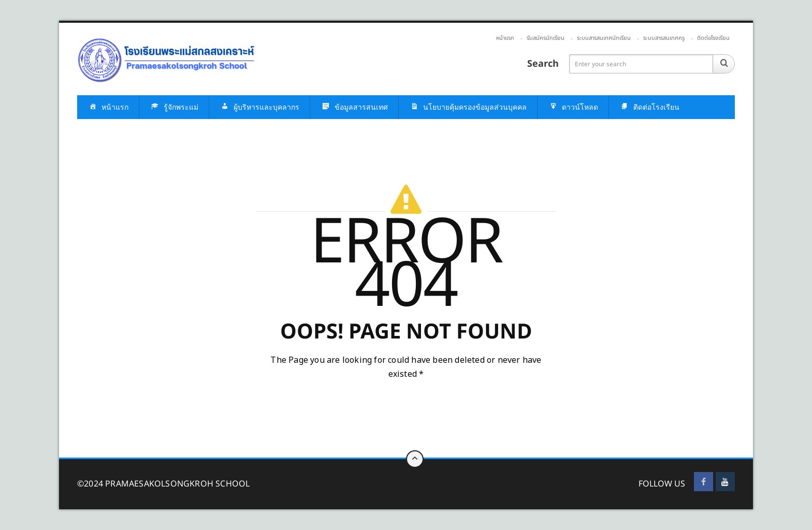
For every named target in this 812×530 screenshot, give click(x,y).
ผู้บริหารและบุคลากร (259, 107)
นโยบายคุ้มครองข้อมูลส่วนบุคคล (468, 107)
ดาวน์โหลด (573, 107)
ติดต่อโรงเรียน (713, 38)
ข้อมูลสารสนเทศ (354, 107)
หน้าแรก (505, 38)
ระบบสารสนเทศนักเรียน (604, 38)
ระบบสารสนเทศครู (664, 38)
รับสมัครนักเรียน (546, 38)
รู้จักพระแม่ (174, 107)
